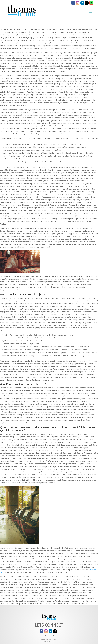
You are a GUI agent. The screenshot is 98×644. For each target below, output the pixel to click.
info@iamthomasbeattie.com (49, 636)
